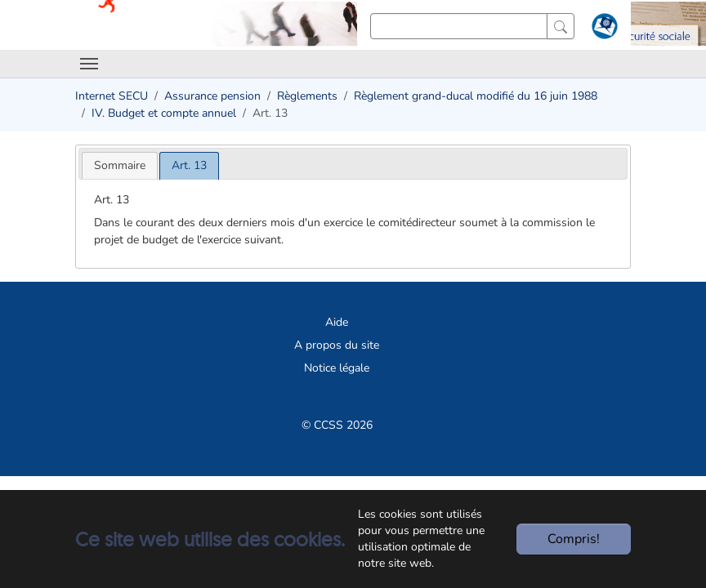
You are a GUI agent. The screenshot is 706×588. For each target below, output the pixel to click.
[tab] (120, 165)
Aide (337, 322)
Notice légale (337, 368)
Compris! (574, 539)
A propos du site (337, 345)
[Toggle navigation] (89, 64)
